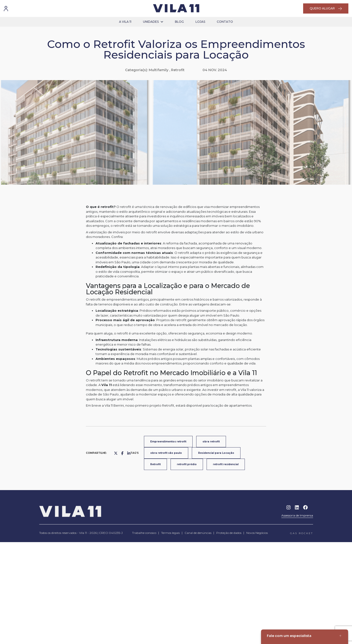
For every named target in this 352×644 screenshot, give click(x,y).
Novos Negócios (257, 533)
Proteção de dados (229, 533)
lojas (200, 22)
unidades (153, 22)
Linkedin (297, 507)
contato (225, 22)
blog (179, 22)
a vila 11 (125, 22)
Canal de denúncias (198, 533)
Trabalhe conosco (144, 533)
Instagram (288, 507)
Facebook (305, 507)
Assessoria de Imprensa (297, 515)
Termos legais (170, 533)
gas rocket (302, 533)
